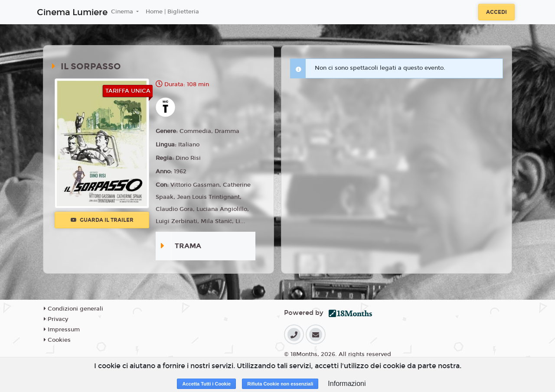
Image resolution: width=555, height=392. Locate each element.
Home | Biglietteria (172, 12)
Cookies (57, 340)
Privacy (56, 319)
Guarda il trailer (102, 220)
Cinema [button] (123, 12)
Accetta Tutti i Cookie (206, 384)
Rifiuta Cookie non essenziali (280, 384)
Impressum (62, 330)
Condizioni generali (73, 309)
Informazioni (347, 384)
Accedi (496, 12)
